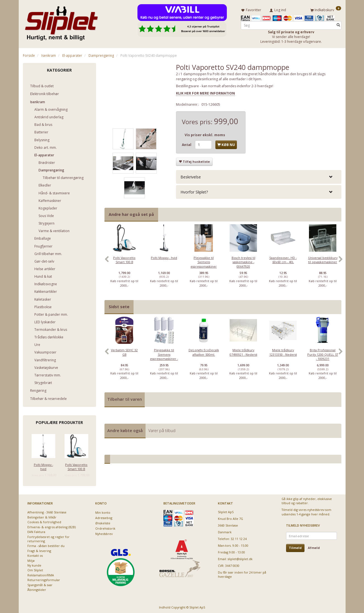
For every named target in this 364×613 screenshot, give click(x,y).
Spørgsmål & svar (40, 584)
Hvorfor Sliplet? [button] (194, 191)
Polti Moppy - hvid (43, 466)
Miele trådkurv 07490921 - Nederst (243, 351)
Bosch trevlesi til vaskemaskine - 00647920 (243, 261)
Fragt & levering (39, 550)
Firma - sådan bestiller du (46, 545)
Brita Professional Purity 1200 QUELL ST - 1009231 (323, 353)
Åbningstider (37, 589)
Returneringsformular (44, 579)
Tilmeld (295, 547)
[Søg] (338, 24)
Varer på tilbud (162, 429)
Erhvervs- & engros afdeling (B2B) (52, 526)
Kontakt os (35, 555)
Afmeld (314, 547)
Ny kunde (34, 564)
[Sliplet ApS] (61, 22)
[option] (124, 261)
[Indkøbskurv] (326, 9)
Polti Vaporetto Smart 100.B (76, 466)
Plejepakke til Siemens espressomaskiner (204, 261)
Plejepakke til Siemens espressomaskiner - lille (164, 356)
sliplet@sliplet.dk (240, 558)
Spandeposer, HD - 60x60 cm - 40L (283, 259)
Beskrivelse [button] (191, 176)
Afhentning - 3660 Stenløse (47, 511)
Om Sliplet (35, 569)
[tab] (259, 176)
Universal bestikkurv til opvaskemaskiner (323, 259)
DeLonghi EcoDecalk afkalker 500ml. (204, 351)
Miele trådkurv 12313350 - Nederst (283, 351)
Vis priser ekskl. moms (205, 134)
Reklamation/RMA (41, 574)
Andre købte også (125, 429)
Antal (187, 144)
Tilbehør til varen (125, 398)
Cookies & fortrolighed (44, 521)
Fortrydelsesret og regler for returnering (48, 538)
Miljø (31, 559)
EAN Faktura (36, 531)
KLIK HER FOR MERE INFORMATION (205, 92)
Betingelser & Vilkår (42, 516)
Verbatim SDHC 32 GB (124, 351)
